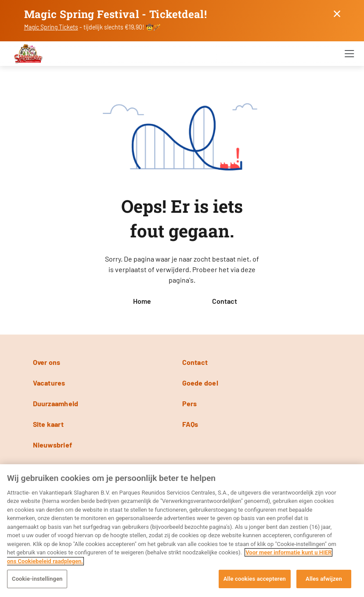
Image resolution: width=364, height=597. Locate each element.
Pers (190, 403)
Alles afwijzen (324, 579)
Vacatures (49, 383)
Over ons (47, 362)
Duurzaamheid (56, 403)
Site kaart (48, 424)
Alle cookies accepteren (255, 579)
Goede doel (200, 383)
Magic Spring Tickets (51, 27)
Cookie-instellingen (37, 579)
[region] (182, 531)
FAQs (190, 424)
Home (142, 301)
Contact (225, 301)
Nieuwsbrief (53, 445)
